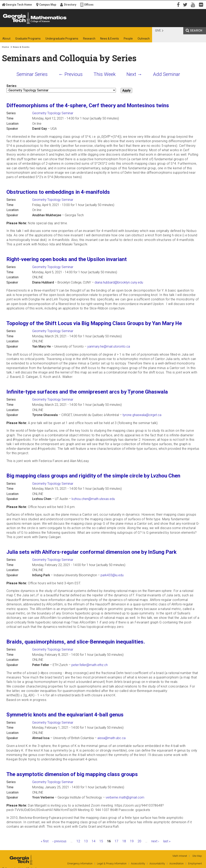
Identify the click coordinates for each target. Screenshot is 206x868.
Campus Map (48, 5)
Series (11, 86)
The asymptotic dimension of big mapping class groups (72, 774)
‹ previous (59, 841)
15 (101, 841)
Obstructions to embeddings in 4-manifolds (58, 192)
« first (45, 841)
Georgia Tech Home (19, 5)
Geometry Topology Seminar (53, 113)
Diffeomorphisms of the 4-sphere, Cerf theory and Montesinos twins (88, 105)
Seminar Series (32, 74)
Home (5, 47)
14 (94, 841)
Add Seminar (167, 74)
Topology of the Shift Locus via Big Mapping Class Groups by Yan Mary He (94, 323)
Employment (195, 863)
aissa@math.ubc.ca (111, 738)
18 (124, 841)
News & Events (21, 47)
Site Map (197, 856)
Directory (70, 5)
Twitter (186, 4)
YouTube (194, 4)
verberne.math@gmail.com (125, 797)
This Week (105, 74)
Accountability (157, 863)
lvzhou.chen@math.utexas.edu (93, 499)
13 (86, 841)
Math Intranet (180, 856)
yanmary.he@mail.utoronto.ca (109, 346)
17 (116, 841)
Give (158, 31)
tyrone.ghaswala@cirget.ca (142, 415)
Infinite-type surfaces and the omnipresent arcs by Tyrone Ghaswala (87, 392)
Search (196, 31)
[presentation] (14, 439)
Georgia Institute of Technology (15, 24)
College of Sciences (69, 24)
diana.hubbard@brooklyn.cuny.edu (119, 282)
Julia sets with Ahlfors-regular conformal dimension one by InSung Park (91, 552)
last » (167, 841)
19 (132, 841)
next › (155, 841)
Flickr (202, 4)
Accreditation (177, 863)
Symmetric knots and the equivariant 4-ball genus (65, 715)
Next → (134, 74)
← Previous (71, 74)
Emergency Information (80, 863)
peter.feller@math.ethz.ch (90, 665)
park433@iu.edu (112, 575)
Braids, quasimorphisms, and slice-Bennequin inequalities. (76, 642)
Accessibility (138, 863)
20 (139, 841)
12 (78, 841)
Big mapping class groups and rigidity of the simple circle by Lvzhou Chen (93, 476)
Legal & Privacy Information (112, 863)
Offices (89, 5)
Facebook (178, 4)
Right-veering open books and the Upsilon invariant (67, 259)
